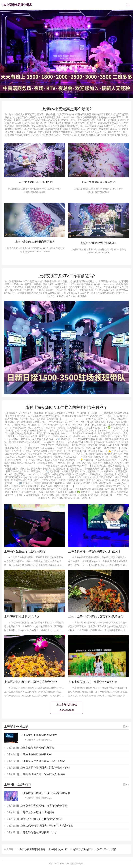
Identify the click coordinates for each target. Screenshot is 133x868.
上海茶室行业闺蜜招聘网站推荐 (39, 735)
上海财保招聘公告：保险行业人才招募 (43, 774)
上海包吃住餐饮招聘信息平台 (37, 748)
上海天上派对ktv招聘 (106, 849)
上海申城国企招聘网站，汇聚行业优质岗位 (96, 617)
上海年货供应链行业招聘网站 (37, 812)
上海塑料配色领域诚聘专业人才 (39, 832)
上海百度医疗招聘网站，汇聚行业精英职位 (45, 768)
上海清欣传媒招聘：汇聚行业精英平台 (93, 682)
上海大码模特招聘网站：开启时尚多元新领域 (46, 826)
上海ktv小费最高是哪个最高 (31, 849)
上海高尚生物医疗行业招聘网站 (25, 551)
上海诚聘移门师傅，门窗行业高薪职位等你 (45, 793)
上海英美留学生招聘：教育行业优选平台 (44, 806)
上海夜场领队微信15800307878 (66, 708)
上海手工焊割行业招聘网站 (36, 754)
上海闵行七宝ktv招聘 (81, 849)
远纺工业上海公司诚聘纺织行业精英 (41, 819)
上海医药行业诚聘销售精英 (22, 617)
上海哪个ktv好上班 (58, 849)
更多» (126, 726)
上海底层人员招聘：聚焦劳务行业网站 (43, 761)
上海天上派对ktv (76, 864)
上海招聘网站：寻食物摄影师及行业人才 (94, 551)
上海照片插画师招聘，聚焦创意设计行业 (30, 682)
